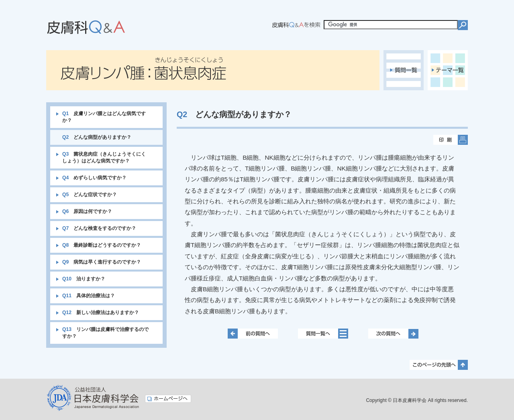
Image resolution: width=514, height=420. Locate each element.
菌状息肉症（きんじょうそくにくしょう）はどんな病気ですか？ (104, 157)
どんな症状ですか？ (90, 195)
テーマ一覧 (448, 70)
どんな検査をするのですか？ (99, 228)
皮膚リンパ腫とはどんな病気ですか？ (104, 117)
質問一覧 (404, 70)
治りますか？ (84, 279)
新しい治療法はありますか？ (101, 312)
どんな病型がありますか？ (97, 137)
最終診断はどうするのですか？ (102, 245)
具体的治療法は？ (89, 296)
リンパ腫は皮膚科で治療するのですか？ (105, 333)
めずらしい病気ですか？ (94, 178)
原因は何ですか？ (87, 211)
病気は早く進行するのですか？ (102, 262)
